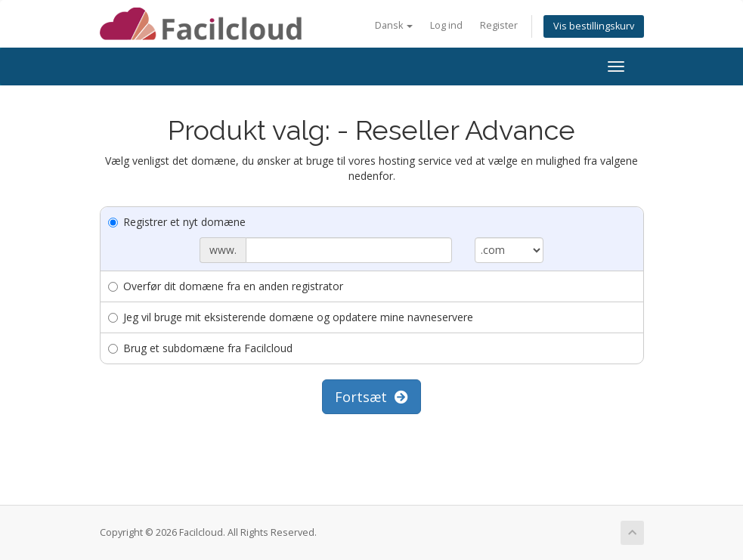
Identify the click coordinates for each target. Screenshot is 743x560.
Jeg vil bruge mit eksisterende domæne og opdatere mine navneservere (291, 317)
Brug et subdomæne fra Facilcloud (200, 348)
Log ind (446, 25)
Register (499, 25)
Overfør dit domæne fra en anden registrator (226, 286)
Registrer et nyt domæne (177, 222)
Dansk (394, 25)
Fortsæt (371, 397)
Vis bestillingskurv (594, 26)
